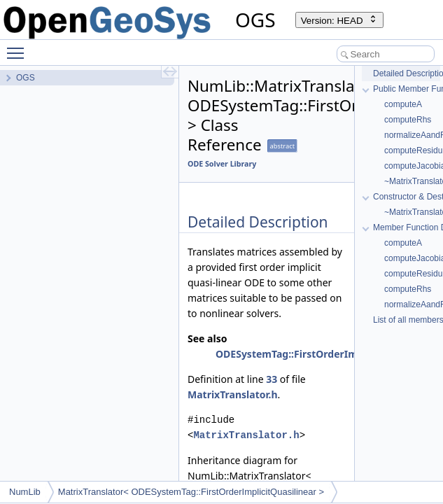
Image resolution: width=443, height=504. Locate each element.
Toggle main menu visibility (19, 47)
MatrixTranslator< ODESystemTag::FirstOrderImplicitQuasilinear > (191, 492)
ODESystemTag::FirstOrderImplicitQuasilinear (327, 354)
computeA (403, 104)
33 (272, 379)
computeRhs (408, 120)
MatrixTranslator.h (233, 394)
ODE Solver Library (222, 164)
